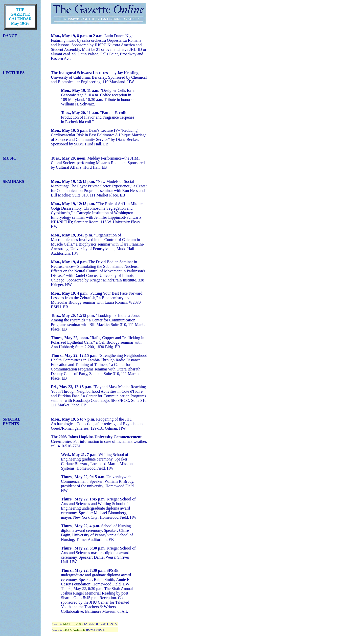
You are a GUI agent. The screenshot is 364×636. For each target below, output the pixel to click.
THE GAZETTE (74, 630)
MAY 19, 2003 (73, 624)
